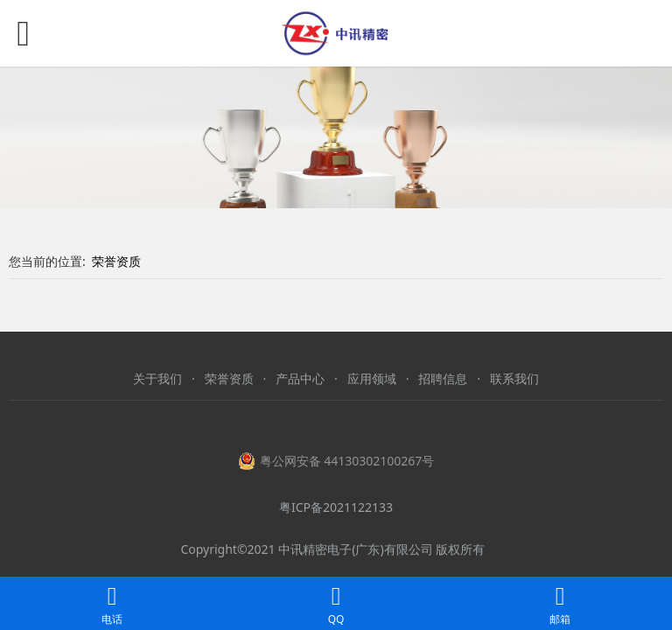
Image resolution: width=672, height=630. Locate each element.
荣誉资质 (116, 261)
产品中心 (300, 378)
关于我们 (157, 378)
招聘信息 (443, 378)
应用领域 (372, 378)
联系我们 (514, 378)
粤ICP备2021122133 (336, 507)
